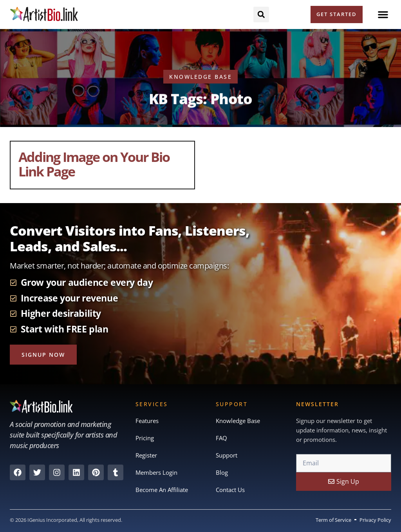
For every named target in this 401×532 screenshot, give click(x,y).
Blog (222, 472)
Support (227, 455)
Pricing (145, 438)
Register (146, 455)
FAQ (221, 438)
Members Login (156, 472)
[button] (383, 15)
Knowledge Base (238, 421)
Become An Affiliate (162, 490)
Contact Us (230, 490)
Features (147, 421)
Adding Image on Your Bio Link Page (94, 164)
